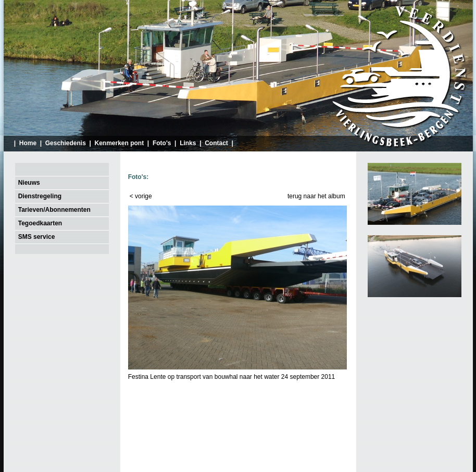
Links (188, 143)
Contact (216, 143)
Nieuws (29, 183)
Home (28, 143)
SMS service (37, 237)
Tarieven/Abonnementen (54, 210)
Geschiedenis (66, 143)
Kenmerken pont (120, 143)
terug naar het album (316, 196)
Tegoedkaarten (40, 223)
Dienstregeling (40, 196)
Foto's (162, 143)
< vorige (141, 196)
